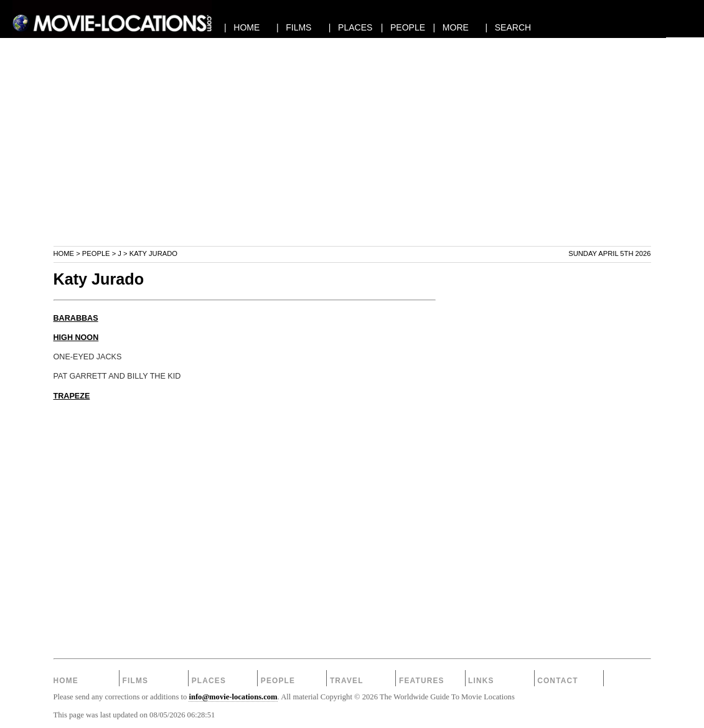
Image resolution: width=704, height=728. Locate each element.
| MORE (451, 27)
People (96, 253)
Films (136, 681)
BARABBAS (76, 318)
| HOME (242, 27)
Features (422, 681)
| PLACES (351, 27)
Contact (558, 681)
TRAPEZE (72, 396)
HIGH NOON (76, 338)
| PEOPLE (403, 27)
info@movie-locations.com (233, 697)
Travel (347, 681)
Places (209, 681)
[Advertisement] (352, 158)
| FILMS (294, 27)
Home (64, 253)
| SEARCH (508, 27)
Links (481, 681)
